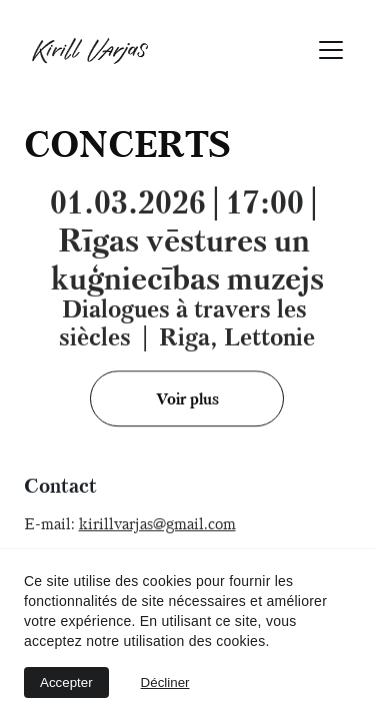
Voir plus (187, 399)
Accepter (66, 682)
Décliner (165, 682)
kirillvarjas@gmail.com (157, 524)
